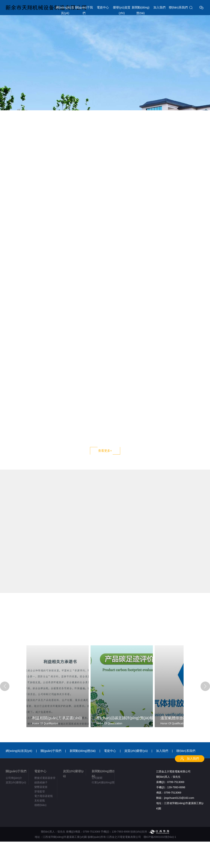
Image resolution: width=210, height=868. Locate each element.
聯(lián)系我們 (178, 7)
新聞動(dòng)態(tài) (141, 10)
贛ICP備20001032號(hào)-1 (160, 837)
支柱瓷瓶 (40, 801)
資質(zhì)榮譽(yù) (136, 751)
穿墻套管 (40, 791)
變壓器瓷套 (41, 787)
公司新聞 (97, 778)
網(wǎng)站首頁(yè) (65, 10)
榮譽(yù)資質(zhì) (122, 10)
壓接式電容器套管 (45, 778)
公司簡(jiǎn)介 (14, 778)
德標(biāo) (40, 805)
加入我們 (159, 7)
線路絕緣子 (41, 782)
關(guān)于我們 (84, 10)
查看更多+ (105, 451)
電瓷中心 (103, 7)
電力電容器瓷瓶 (44, 796)
